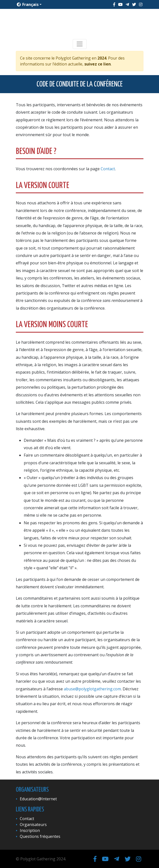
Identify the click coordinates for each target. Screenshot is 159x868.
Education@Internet (38, 799)
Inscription (30, 830)
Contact (108, 169)
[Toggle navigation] (80, 44)
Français (28, 4)
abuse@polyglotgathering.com (92, 689)
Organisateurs (33, 825)
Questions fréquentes (40, 836)
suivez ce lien (98, 64)
